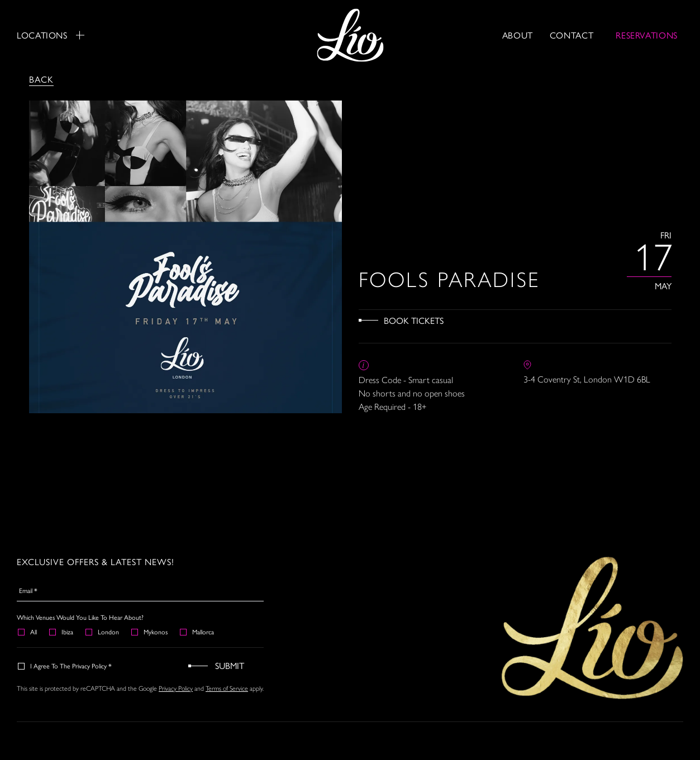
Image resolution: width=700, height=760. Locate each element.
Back (41, 79)
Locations (51, 35)
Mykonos (150, 632)
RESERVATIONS (647, 35)
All (28, 632)
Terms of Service (227, 688)
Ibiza (62, 632)
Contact (572, 35)
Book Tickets (414, 320)
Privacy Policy (176, 688)
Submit (230, 665)
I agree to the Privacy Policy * (65, 666)
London (103, 632)
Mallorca (197, 632)
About (518, 35)
